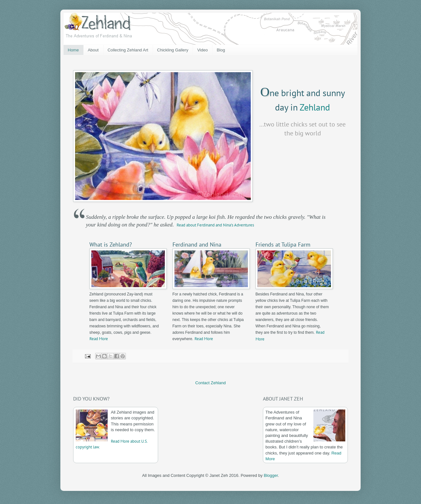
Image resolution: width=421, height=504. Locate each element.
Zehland (315, 107)
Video (202, 50)
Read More (99, 339)
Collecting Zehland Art (128, 50)
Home (73, 50)
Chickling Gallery (173, 50)
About (93, 50)
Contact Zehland (210, 383)
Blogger (271, 475)
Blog (221, 50)
